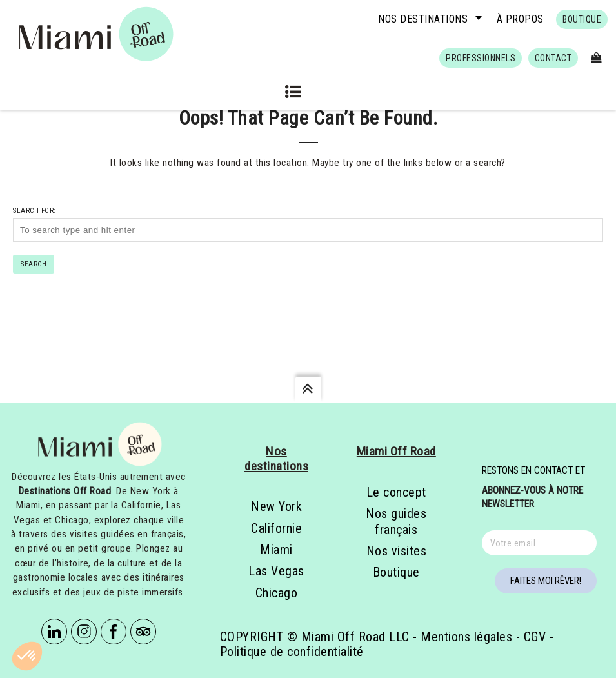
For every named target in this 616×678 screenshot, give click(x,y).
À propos (520, 19)
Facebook (114, 632)
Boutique (396, 572)
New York (276, 506)
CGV (535, 637)
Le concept (396, 492)
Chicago (277, 593)
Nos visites (397, 551)
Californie (276, 528)
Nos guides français (396, 521)
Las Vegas (276, 571)
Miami (276, 550)
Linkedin (54, 632)
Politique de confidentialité (292, 652)
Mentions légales (466, 637)
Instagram (84, 632)
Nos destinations (423, 19)
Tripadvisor (143, 632)
